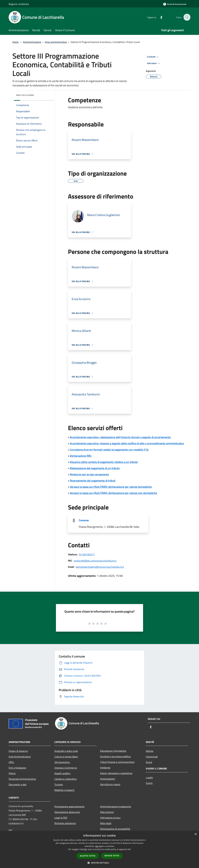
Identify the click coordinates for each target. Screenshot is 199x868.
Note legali (106, 823)
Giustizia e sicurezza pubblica (115, 756)
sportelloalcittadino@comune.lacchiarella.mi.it (100, 567)
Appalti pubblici (62, 773)
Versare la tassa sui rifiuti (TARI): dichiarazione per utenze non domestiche (113, 493)
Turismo (59, 784)
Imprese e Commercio (66, 768)
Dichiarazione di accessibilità (115, 829)
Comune (84, 520)
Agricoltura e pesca (110, 784)
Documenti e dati (18, 784)
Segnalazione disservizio (67, 812)
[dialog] (99, 849)
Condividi (153, 57)
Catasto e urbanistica (66, 779)
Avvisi (149, 762)
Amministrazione (32, 42)
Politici (12, 773)
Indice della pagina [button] (25, 95)
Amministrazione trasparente (116, 806)
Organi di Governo (18, 751)
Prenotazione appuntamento (69, 806)
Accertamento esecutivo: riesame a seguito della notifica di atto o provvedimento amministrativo (127, 443)
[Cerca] (187, 17)
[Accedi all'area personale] (175, 4)
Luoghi (149, 777)
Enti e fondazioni (17, 768)
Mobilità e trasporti (64, 790)
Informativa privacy (110, 818)
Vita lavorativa (62, 762)
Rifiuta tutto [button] (112, 856)
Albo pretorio (107, 812)
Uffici (11, 762)
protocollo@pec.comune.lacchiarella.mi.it (95, 561)
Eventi (149, 783)
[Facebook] (159, 17)
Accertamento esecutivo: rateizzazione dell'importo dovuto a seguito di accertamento (120, 437)
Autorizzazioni (108, 779)
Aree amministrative (56, 42)
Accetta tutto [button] (88, 856)
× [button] (196, 834)
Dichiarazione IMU (81, 456)
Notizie (150, 751)
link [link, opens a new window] (129, 849)
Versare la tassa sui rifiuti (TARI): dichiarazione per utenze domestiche (111, 487)
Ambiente (105, 768)
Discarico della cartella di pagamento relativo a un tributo (104, 462)
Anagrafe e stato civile (66, 751)
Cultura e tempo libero (66, 757)
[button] (99, 863)
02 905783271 (87, 554)
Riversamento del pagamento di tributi (93, 481)
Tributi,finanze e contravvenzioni (117, 762)
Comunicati (152, 757)
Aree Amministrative (20, 757)
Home (15, 42)
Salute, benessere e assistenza (116, 773)
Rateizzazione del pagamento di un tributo (95, 468)
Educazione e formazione (113, 751)
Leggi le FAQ (61, 818)
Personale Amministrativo (22, 779)
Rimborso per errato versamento (89, 474)
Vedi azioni (154, 63)
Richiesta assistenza (65, 823)
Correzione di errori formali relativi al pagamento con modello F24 (109, 450)
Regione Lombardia (19, 4)
